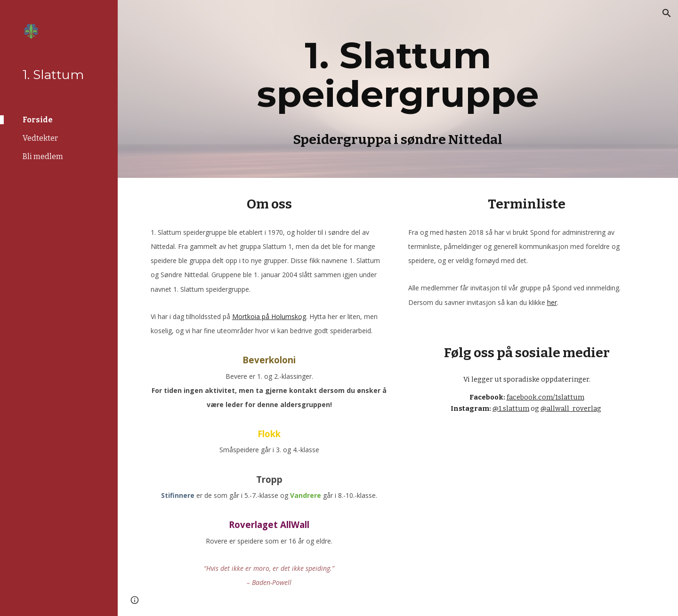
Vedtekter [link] (40, 138)
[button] (667, 13)
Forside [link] (38, 120)
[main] (398, 89)
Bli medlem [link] (43, 156)
